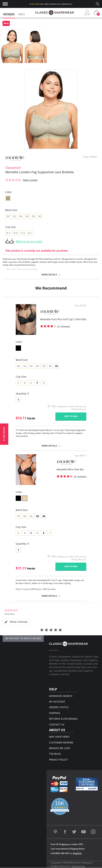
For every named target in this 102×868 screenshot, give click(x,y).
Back (6, 23)
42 (56, 366)
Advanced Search (61, 696)
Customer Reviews (61, 742)
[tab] (16, 622)
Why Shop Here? (59, 737)
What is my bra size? (29, 242)
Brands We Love (60, 748)
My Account (57, 702)
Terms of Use (78, 866)
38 (37, 516)
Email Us (77, 853)
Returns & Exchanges (63, 719)
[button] (4, 434)
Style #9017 (80, 456)
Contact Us (57, 724)
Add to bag (71, 416)
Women (9, 14)
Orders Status (59, 707)
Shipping (55, 713)
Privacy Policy (58, 760)
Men (22, 14)
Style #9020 (80, 306)
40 (44, 516)
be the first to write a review (23, 638)
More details (49, 275)
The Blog (55, 754)
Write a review (30, 180)
